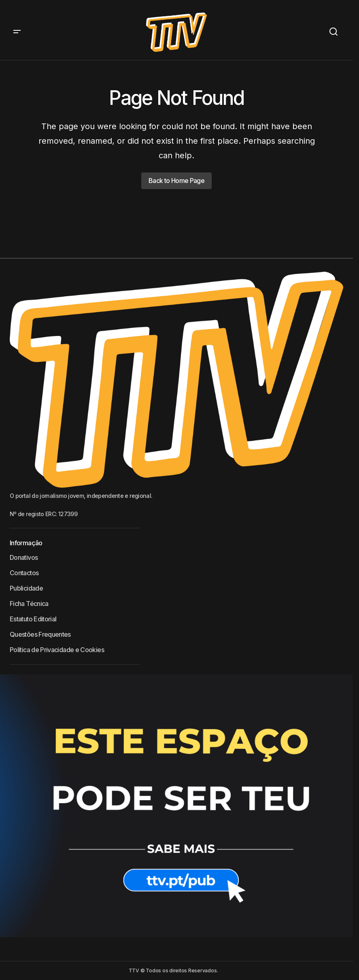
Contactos (24, 573)
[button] (17, 32)
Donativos (24, 557)
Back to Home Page (176, 181)
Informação (26, 543)
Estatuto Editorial (33, 619)
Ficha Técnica (29, 604)
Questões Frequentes (40, 634)
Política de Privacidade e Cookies (57, 650)
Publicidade (26, 588)
